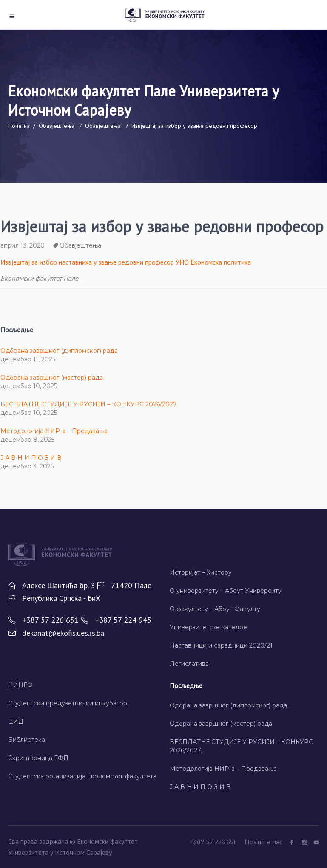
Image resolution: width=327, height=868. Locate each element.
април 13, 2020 (23, 245)
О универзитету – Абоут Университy (226, 591)
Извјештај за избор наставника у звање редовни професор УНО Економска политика (126, 262)
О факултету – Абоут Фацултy (215, 609)
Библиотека (27, 740)
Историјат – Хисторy (201, 572)
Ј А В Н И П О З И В (31, 458)
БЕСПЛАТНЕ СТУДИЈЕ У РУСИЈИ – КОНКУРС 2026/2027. (89, 404)
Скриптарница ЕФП (38, 758)
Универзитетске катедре (208, 627)
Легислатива (189, 664)
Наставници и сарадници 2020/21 (221, 645)
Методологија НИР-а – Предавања (54, 431)
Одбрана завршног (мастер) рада (52, 378)
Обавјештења (57, 126)
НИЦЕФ (20, 685)
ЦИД (16, 721)
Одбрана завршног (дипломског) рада (59, 351)
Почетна (19, 126)
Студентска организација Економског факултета (82, 776)
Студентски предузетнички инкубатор (68, 703)
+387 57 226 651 (213, 842)
